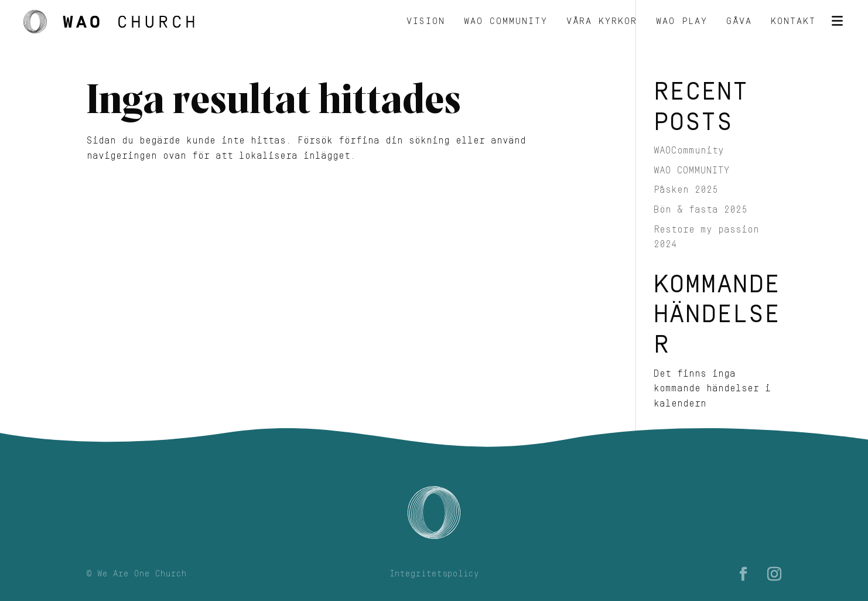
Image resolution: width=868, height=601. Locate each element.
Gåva (739, 22)
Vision (426, 22)
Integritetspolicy (434, 574)
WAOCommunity (689, 151)
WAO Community (506, 22)
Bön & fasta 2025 (700, 210)
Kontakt (793, 22)
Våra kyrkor (602, 22)
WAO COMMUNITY (692, 170)
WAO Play (682, 22)
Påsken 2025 (686, 190)
